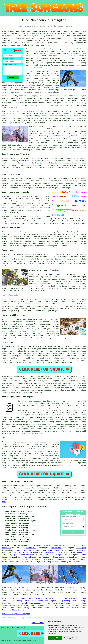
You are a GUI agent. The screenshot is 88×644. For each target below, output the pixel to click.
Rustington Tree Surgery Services (24, 507)
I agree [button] (51, 638)
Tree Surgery (60, 605)
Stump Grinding (27, 605)
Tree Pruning (42, 599)
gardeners (60, 559)
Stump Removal (37, 608)
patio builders (22, 562)
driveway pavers (51, 562)
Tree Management (50, 603)
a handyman (31, 548)
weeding (83, 559)
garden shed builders (24, 555)
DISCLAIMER (82, 15)
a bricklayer (77, 553)
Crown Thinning (78, 601)
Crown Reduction (78, 608)
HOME (55, 15)
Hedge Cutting (11, 628)
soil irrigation (21, 553)
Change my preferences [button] (70, 638)
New (18, 628)
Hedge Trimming (27, 599)
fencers (80, 550)
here (4, 502)
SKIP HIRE (50, 553)
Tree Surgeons (79, 603)
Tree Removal (8, 603)
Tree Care (49, 608)
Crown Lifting (55, 599)
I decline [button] (59, 638)
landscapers (81, 548)
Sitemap (3, 628)
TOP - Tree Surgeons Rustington (16, 614)
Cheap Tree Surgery (47, 601)
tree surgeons (57, 555)
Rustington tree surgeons (29, 401)
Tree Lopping (35, 603)
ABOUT (67, 15)
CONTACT (73, 15)
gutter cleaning (24, 550)
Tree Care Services (72, 599)
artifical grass (33, 559)
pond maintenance (31, 557)
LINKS (61, 15)
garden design (54, 550)
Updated (23, 628)
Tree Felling (13, 599)
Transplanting (64, 601)
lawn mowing (56, 548)
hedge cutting (59, 557)
